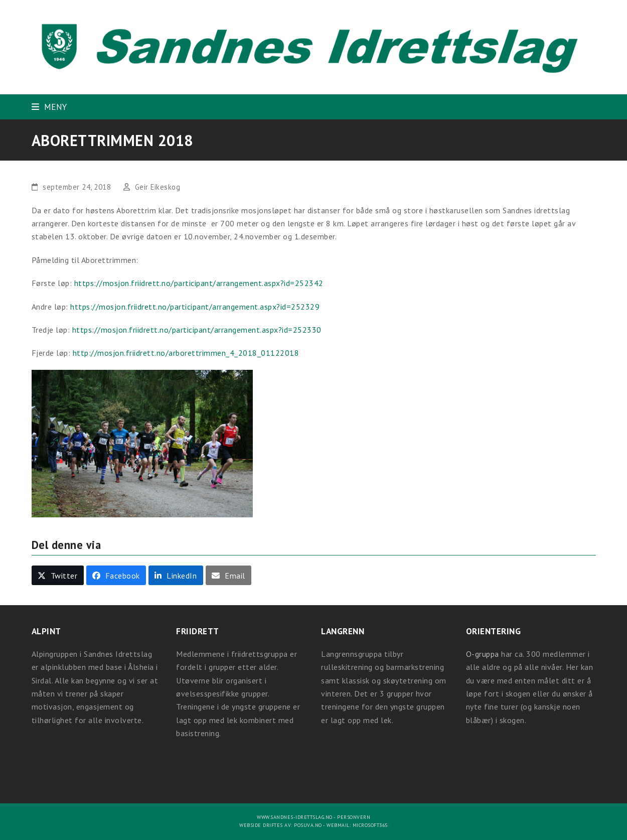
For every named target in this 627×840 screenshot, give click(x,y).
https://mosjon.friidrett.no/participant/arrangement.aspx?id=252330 (197, 330)
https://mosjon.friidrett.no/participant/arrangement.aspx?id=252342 (199, 283)
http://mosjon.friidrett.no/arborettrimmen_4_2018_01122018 (186, 353)
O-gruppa (483, 654)
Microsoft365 (370, 825)
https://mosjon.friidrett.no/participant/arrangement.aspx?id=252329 (195, 307)
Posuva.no (308, 825)
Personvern (354, 817)
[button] (49, 107)
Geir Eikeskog (158, 187)
